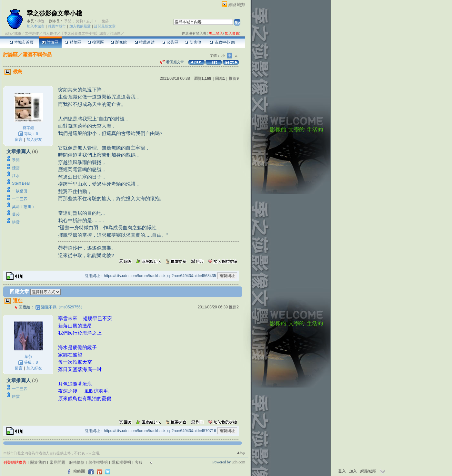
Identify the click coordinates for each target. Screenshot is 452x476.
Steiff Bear (21, 183)
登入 (342, 471)
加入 (353, 471)
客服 (139, 462)
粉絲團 (79, 471)
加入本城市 (36, 26)
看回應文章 (172, 62)
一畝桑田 (20, 191)
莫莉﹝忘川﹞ (86, 21)
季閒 (68, 21)
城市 (18, 33)
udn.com (238, 462)
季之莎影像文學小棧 (54, 13)
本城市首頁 (22, 42)
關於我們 (38, 462)
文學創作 (32, 33)
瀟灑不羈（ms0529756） (63, 307)
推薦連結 (145, 42)
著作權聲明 (98, 462)
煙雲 (16, 168)
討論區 (50, 42)
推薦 (234, 78)
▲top (241, 452)
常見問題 (57, 462)
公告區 (170, 42)
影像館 (119, 42)
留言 (19, 140)
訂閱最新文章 (105, 26)
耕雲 (16, 222)
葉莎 (105, 21)
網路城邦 (237, 5)
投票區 (96, 42)
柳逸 (41, 21)
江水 (16, 176)
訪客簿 (193, 42)
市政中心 (222, 42)
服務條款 (77, 462)
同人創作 (50, 33)
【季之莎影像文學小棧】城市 (83, 33)
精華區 (73, 42)
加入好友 (34, 140)
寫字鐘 (28, 128)
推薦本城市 (57, 26)
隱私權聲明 (121, 462)
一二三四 (20, 199)
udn (8, 33)
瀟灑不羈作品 (37, 54)
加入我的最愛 (80, 26)
